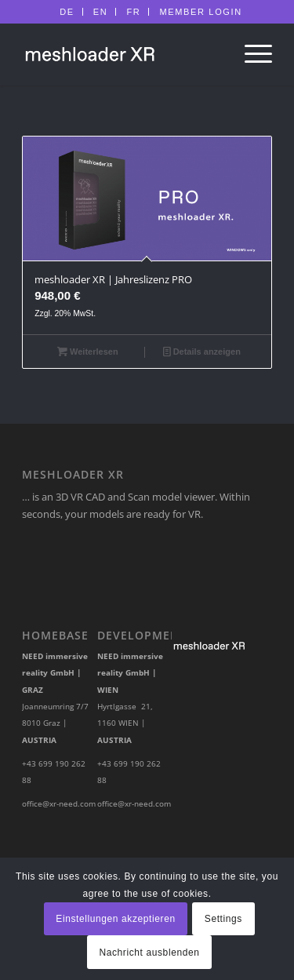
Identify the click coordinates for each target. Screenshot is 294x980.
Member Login (200, 12)
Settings (223, 919)
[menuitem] (67, 12)
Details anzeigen (202, 352)
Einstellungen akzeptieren (115, 919)
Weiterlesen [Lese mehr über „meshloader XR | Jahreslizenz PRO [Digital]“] (88, 352)
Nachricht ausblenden (149, 953)
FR (133, 12)
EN (101, 12)
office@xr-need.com (59, 803)
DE (67, 12)
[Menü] (250, 54)
